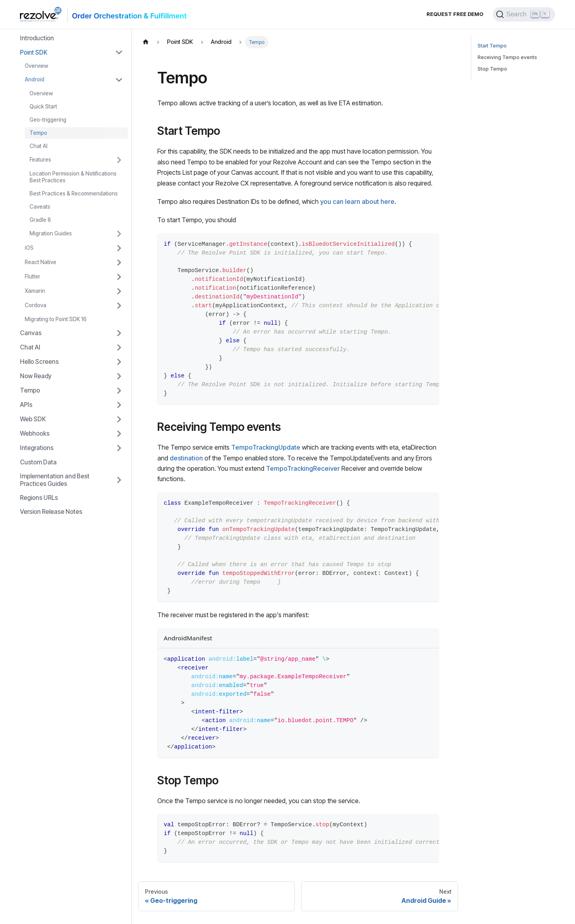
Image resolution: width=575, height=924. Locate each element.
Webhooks (35, 433)
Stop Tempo (492, 69)
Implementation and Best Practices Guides (55, 480)
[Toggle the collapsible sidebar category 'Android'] (119, 80)
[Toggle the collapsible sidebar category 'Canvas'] (119, 333)
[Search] (524, 14)
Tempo (38, 133)
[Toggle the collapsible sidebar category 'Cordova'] (119, 306)
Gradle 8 (40, 220)
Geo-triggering (48, 120)
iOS (29, 248)
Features (40, 160)
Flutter (33, 276)
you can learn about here (357, 201)
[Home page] (146, 42)
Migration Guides (51, 233)
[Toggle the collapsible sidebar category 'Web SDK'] (119, 419)
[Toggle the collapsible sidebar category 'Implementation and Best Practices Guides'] (119, 480)
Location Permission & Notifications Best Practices (73, 177)
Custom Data (38, 462)
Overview (37, 66)
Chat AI (39, 146)
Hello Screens (39, 362)
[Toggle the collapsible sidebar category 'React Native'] (119, 263)
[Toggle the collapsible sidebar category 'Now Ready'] (119, 376)
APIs (26, 405)
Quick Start (43, 107)
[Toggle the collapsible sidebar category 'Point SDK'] (119, 52)
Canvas (31, 333)
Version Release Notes (51, 512)
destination (186, 458)
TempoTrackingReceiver (303, 468)
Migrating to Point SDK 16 (56, 319)
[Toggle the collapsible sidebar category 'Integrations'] (119, 448)
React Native (41, 262)
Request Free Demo (455, 14)
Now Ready (36, 376)
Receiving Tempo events (507, 57)
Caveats (40, 207)
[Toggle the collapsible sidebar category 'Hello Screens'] (119, 362)
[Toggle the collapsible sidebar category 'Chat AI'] (119, 347)
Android (35, 79)
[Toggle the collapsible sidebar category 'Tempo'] (119, 391)
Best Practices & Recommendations (74, 193)
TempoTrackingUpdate (266, 447)
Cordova (36, 305)
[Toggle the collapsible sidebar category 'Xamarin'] (119, 291)
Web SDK (33, 419)
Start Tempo (492, 46)
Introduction (37, 38)
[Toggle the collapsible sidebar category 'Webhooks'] (119, 434)
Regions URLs (39, 498)
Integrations (37, 448)
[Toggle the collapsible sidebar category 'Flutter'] (119, 277)
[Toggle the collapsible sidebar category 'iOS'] (119, 248)
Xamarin (35, 291)
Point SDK (34, 52)
